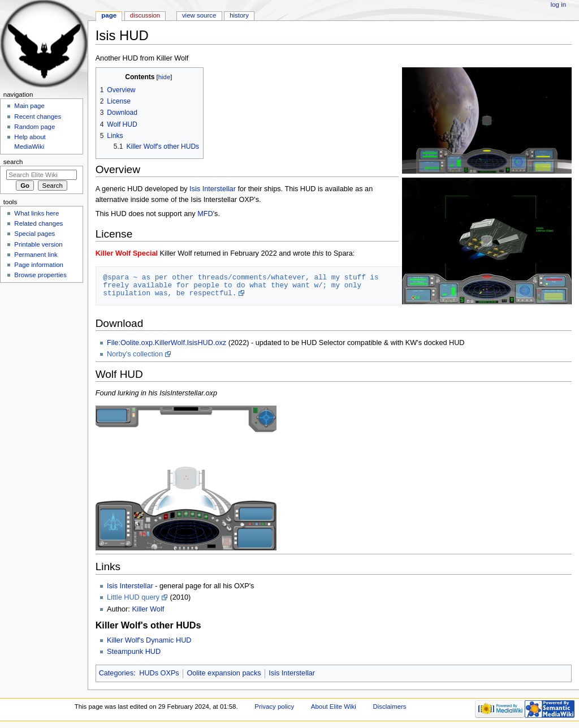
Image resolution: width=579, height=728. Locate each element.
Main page (29, 106)
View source (199, 15)
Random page (34, 127)
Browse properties (40, 275)
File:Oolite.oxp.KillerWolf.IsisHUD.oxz (167, 343)
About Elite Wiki (334, 707)
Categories (116, 673)
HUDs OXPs (159, 673)
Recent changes (38, 117)
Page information (39, 265)
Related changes (38, 223)
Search (13, 162)
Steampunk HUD (134, 652)
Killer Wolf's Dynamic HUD (149, 640)
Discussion (145, 15)
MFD (205, 214)
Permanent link (36, 255)
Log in (558, 5)
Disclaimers (390, 707)
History (239, 15)
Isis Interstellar (213, 189)
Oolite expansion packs (224, 673)
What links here (36, 213)
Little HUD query (133, 597)
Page (109, 15)
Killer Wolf (148, 609)
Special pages (34, 234)
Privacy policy (274, 707)
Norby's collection (135, 354)
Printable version (38, 244)
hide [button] (164, 77)
